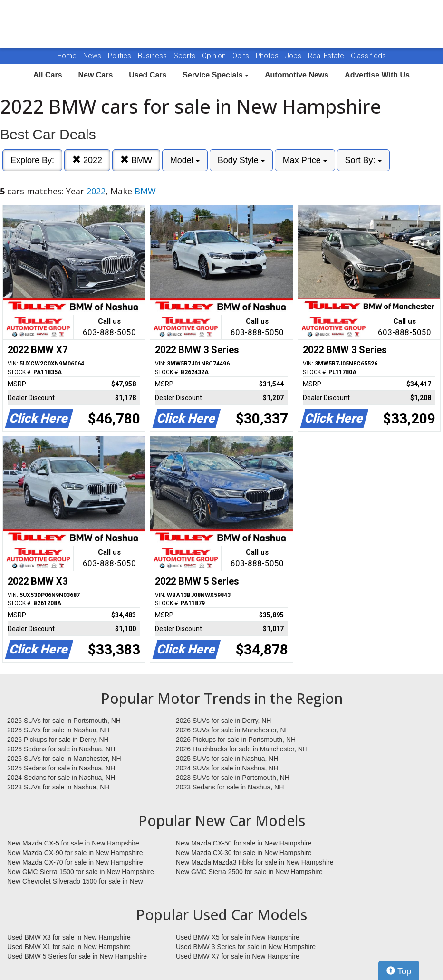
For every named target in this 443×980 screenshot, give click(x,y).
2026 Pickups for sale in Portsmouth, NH (236, 740)
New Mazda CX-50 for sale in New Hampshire (244, 843)
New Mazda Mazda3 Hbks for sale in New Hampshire (255, 862)
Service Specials (216, 75)
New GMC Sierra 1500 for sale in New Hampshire (81, 872)
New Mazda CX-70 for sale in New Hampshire (75, 862)
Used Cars (148, 75)
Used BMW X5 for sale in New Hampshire (238, 937)
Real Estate (327, 56)
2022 (87, 160)
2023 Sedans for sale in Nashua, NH (230, 787)
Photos (268, 56)
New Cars (95, 75)
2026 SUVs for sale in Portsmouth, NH (64, 721)
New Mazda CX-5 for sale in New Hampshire (73, 843)
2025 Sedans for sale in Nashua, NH (61, 768)
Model (185, 160)
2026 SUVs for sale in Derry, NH (223, 721)
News (92, 56)
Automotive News (297, 75)
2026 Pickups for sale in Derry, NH (58, 740)
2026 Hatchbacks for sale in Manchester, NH (242, 749)
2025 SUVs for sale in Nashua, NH (227, 759)
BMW (136, 160)
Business (153, 56)
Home (67, 56)
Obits (242, 56)
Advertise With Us (377, 75)
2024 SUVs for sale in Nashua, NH (227, 768)
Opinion (215, 56)
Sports (185, 56)
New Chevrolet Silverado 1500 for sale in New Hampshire (75, 882)
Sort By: (363, 160)
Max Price (305, 160)
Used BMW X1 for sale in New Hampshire (69, 947)
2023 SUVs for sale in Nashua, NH (58, 787)
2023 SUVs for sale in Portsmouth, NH (233, 778)
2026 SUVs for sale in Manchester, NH (233, 730)
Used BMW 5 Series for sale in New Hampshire (77, 956)
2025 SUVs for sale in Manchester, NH (64, 759)
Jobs (294, 56)
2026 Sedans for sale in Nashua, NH (61, 749)
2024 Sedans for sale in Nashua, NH (61, 778)
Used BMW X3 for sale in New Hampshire (69, 937)
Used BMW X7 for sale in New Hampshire (238, 956)
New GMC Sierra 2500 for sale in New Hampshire (249, 872)
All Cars (48, 75)
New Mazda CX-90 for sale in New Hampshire (75, 853)
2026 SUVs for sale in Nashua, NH (58, 730)
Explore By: (32, 160)
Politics (120, 56)
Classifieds (368, 56)
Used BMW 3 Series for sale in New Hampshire (246, 947)
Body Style (241, 160)
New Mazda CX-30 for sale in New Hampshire (244, 853)
